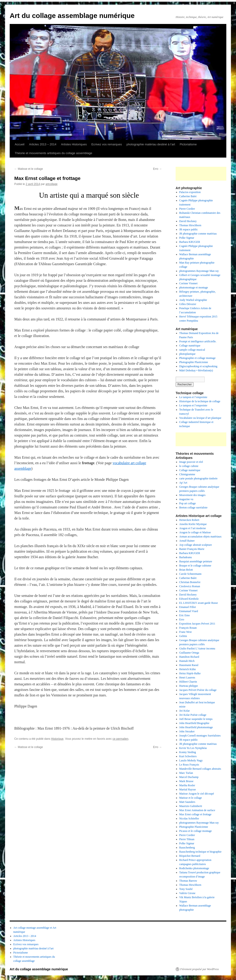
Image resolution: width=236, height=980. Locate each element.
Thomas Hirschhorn (190, 225)
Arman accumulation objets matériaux (201, 537)
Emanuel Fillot (188, 607)
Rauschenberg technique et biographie (200, 852)
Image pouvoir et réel (191, 462)
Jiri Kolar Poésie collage (193, 715)
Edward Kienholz (189, 599)
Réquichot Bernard (190, 856)
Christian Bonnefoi (190, 582)
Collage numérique (190, 346)
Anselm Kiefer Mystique (193, 524)
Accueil (20, 144)
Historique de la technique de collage (200, 401)
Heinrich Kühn (188, 669)
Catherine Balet (188, 196)
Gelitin (183, 636)
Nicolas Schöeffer (189, 819)
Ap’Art (183, 483)
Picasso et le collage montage (196, 831)
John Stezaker (187, 731)
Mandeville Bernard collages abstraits (200, 769)
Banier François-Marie (192, 549)
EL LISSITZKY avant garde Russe (199, 603)
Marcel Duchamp (189, 777)
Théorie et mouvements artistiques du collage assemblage (53, 153)
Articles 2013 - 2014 (25, 936)
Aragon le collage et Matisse (195, 532)
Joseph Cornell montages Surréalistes (200, 736)
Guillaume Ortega (189, 653)
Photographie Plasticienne (194, 362)
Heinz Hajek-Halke (190, 673)
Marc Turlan (186, 773)
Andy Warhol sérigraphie (193, 300)
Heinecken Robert (189, 520)
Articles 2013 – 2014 (43, 144)
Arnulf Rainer (187, 541)
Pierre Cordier (187, 209)
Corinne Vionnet (188, 283)
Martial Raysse (188, 789)
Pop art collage (188, 503)
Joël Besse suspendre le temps (196, 719)
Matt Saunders (187, 802)
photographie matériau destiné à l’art (151, 144)
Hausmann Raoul (189, 665)
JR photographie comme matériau (198, 234)
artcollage (51, 184)
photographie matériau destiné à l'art (34, 948)
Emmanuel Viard (189, 611)
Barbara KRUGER (190, 242)
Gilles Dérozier (188, 304)
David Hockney (188, 221)
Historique (57, 739)
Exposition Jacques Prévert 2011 (197, 624)
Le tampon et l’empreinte (193, 397)
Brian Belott (186, 570)
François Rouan (188, 628)
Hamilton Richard (189, 657)
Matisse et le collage (29, 169)
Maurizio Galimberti (191, 806)
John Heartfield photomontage (196, 727)
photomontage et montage (194, 288)
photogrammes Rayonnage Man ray (199, 271)
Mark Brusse (186, 781)
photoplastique (187, 354)
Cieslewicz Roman (190, 586)
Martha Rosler (187, 785)
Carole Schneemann (190, 574)
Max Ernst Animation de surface (197, 810)
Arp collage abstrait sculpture (196, 545)
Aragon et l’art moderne (193, 528)
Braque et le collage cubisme (195, 566)
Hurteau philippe (189, 686)
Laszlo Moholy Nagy (191, 760)
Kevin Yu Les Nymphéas (193, 748)
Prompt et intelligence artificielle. (198, 341)
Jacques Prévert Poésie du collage (198, 690)
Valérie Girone (187, 893)
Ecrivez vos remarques (106, 144)
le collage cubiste (189, 466)
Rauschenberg (187, 848)
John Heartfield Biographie (194, 723)
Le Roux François (189, 765)
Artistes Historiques (74, 144)
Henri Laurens (187, 678)
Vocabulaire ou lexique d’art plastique (200, 418)
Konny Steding (188, 752)
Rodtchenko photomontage (194, 868)
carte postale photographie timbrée (198, 478)
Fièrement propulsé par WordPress (199, 969)
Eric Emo (185, 615)
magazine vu (186, 499)
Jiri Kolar (185, 711)
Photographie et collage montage (198, 358)
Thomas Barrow (188, 881)
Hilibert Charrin (188, 682)
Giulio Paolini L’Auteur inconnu (197, 648)
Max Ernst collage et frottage (195, 814)
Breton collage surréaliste (193, 508)
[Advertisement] (203, 174)
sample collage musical (192, 350)
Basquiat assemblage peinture (196, 561)
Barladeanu (186, 557)
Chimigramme (187, 474)
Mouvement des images (192, 495)
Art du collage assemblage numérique (72, 16)
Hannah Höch (187, 661)
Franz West (186, 632)
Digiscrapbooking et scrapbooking (198, 366)
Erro (157, 169)
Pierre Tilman (187, 839)
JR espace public (189, 229)
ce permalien (120, 739)
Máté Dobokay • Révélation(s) (196, 370)
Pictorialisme (188, 144)
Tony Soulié (186, 889)
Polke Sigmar (187, 238)
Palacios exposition (190, 192)
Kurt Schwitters (188, 756)
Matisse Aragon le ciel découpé (197, 794)
